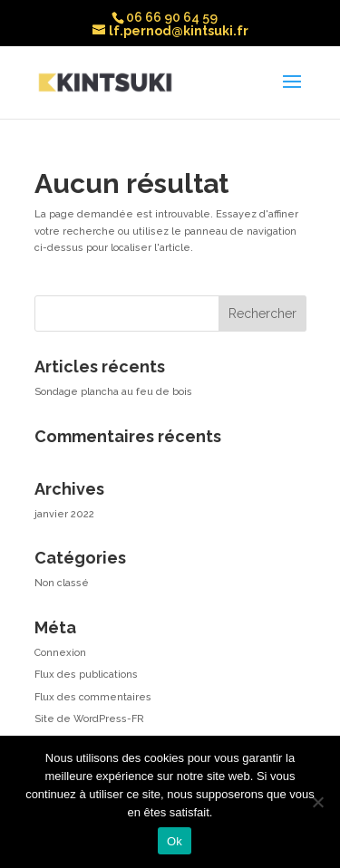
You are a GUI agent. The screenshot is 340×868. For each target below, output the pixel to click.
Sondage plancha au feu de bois (113, 392)
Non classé (62, 583)
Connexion (60, 653)
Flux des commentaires (93, 697)
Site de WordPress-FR (89, 719)
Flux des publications (86, 675)
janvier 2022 (64, 514)
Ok (175, 841)
